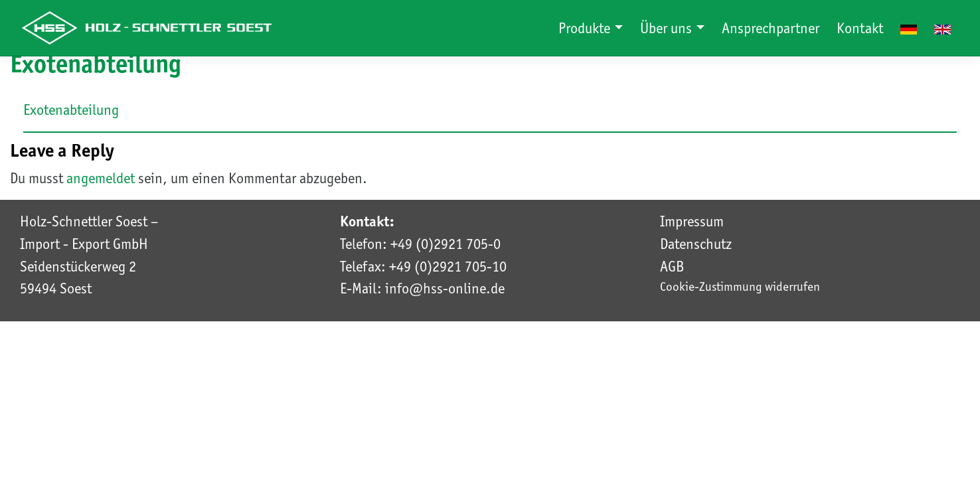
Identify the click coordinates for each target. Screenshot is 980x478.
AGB (672, 266)
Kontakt (860, 28)
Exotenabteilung (71, 110)
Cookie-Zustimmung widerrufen (740, 286)
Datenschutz (696, 244)
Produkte (586, 28)
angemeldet (101, 178)
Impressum (692, 221)
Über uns (668, 28)
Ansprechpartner (771, 28)
